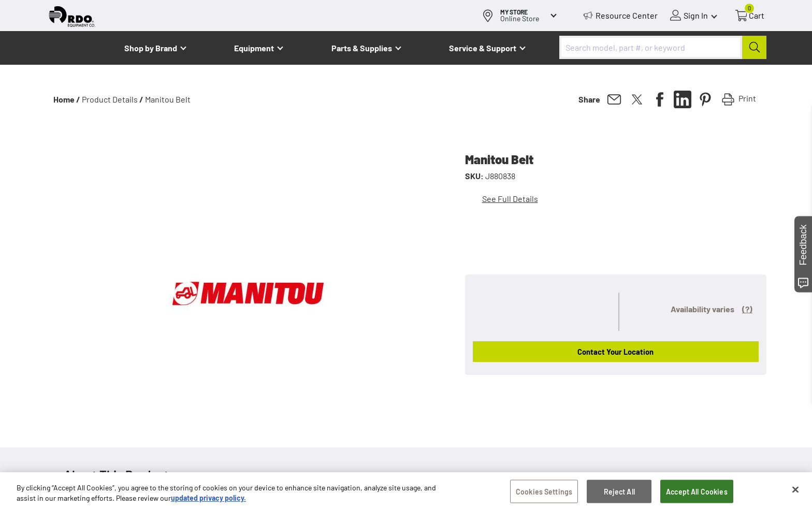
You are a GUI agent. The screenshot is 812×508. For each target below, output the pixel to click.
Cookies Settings (544, 493)
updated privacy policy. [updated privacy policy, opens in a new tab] (208, 500)
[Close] (795, 491)
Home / (67, 99)
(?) (747, 309)
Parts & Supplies (362, 48)
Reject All (619, 493)
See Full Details (510, 199)
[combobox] (663, 47)
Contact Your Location (615, 352)
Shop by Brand (151, 48)
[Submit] (754, 47)
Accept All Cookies (697, 493)
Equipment (254, 48)
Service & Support (483, 48)
